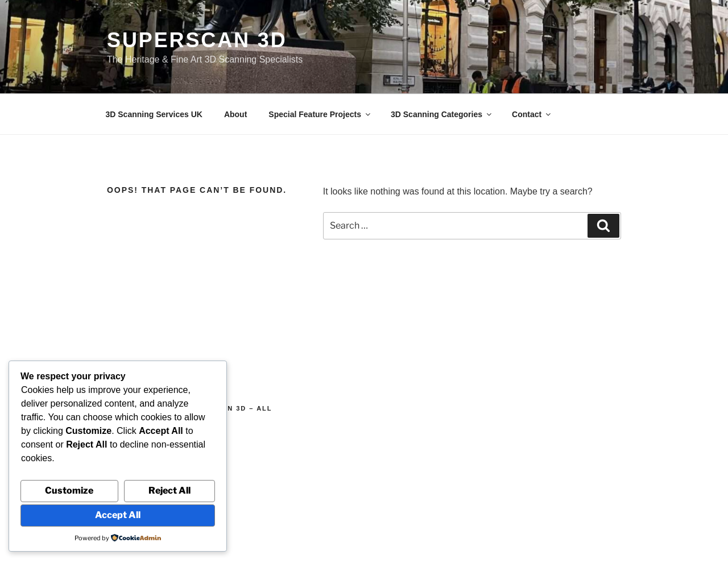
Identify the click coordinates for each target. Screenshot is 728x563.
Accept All (118, 515)
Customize (69, 490)
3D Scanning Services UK (154, 114)
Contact (532, 114)
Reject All (169, 490)
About (235, 114)
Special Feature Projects (320, 114)
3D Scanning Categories (442, 114)
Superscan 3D (197, 40)
